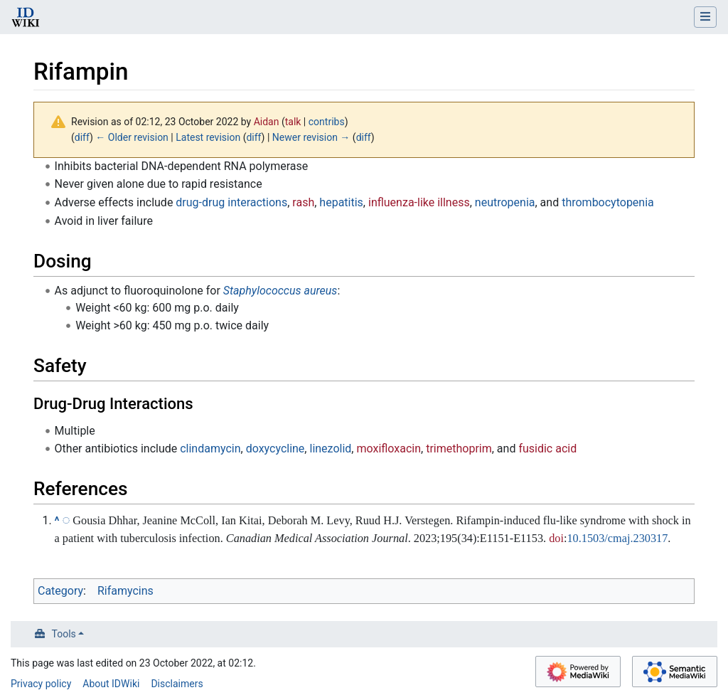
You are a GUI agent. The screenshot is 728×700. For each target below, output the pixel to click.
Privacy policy (41, 684)
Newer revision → (311, 137)
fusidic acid (547, 449)
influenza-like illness (419, 202)
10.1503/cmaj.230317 (617, 538)
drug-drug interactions (231, 202)
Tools (64, 634)
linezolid (330, 449)
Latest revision (208, 137)
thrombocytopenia (608, 202)
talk (293, 122)
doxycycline (275, 449)
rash (303, 202)
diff (82, 137)
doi (556, 538)
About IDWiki (111, 684)
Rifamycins (125, 591)
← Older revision (132, 137)
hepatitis (341, 202)
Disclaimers (177, 684)
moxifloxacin (389, 449)
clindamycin (210, 449)
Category (60, 591)
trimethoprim (459, 449)
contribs (327, 122)
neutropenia (505, 202)
